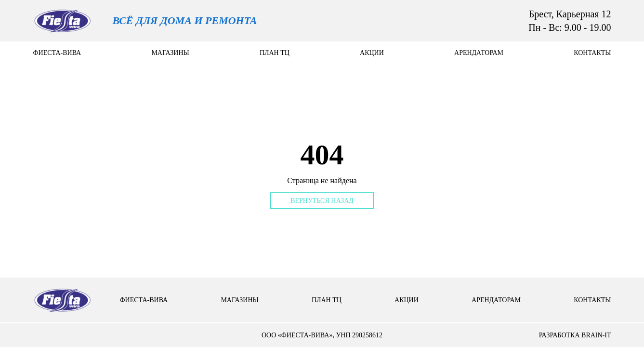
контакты (592, 53)
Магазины (170, 53)
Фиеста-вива (57, 53)
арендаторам (479, 53)
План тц (275, 53)
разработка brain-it (575, 335)
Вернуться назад (322, 201)
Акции (372, 53)
